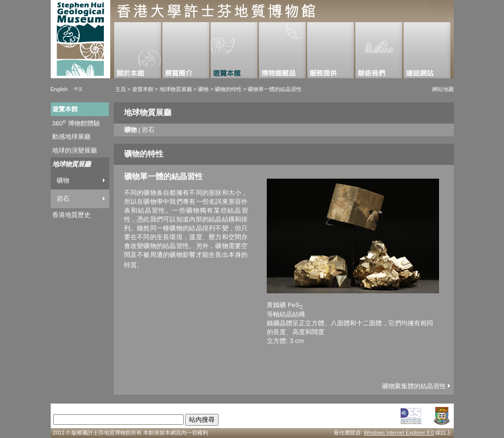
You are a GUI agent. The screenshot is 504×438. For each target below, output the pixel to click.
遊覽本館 (142, 89)
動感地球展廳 (71, 137)
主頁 (121, 89)
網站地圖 (443, 89)
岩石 (63, 199)
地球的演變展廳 (75, 150)
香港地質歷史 (71, 215)
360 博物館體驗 (76, 123)
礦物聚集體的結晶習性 (416, 386)
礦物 (203, 89)
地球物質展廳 (176, 89)
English (59, 89)
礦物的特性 (228, 89)
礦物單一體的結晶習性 (275, 89)
